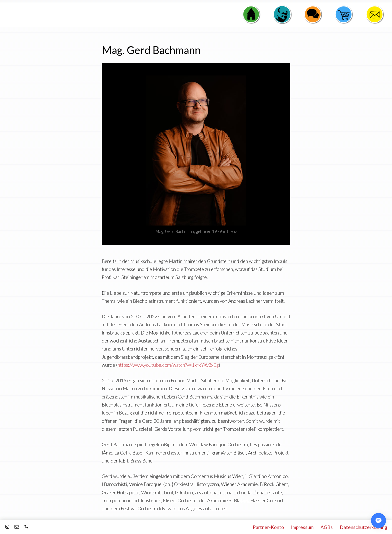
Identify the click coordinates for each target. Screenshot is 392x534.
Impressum (302, 527)
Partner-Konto (268, 527)
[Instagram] (7, 527)
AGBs (327, 527)
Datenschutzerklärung (363, 527)
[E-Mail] (17, 527)
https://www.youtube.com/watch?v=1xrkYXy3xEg (168, 365)
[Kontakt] (26, 527)
